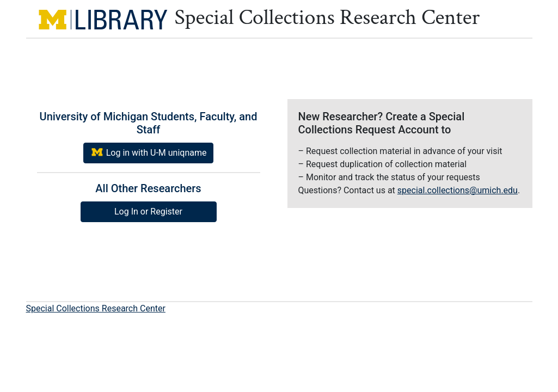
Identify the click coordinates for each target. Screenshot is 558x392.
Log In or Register (148, 212)
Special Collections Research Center (96, 308)
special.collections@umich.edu (458, 190)
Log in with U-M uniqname (149, 152)
